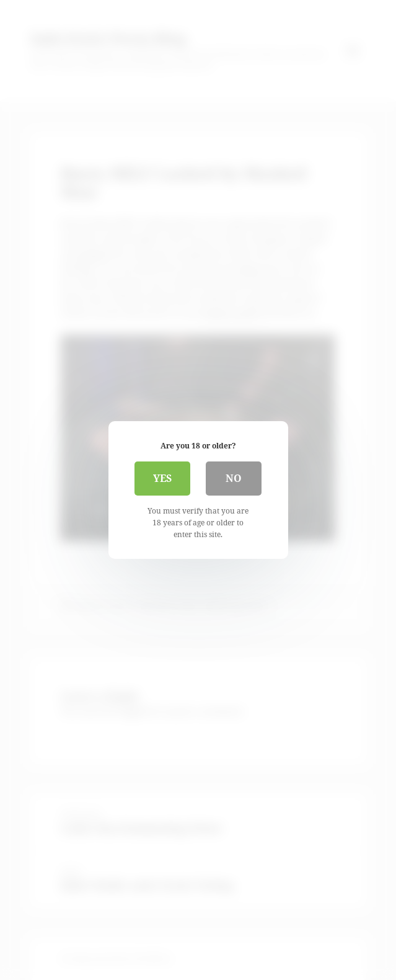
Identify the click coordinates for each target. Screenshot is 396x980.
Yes (162, 478)
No (234, 478)
